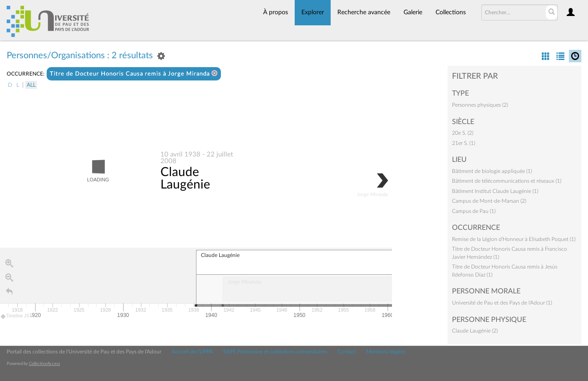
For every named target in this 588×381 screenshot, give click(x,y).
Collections (451, 12)
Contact (347, 352)
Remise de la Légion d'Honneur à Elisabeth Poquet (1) (514, 239)
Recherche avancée (364, 12)
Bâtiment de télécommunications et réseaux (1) (507, 181)
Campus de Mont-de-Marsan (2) (489, 201)
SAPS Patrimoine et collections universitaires (275, 352)
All (31, 85)
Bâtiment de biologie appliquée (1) (492, 171)
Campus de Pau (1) (474, 211)
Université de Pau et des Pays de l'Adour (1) (502, 303)
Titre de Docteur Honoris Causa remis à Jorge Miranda (134, 74)
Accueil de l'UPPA (192, 352)
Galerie (413, 12)
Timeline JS (15, 317)
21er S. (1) (464, 143)
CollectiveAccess (44, 364)
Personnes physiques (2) (480, 105)
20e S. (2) (463, 133)
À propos (276, 12)
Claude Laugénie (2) (475, 331)
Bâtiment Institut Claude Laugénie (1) (495, 191)
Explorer (313, 12)
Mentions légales (386, 352)
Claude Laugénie (185, 179)
